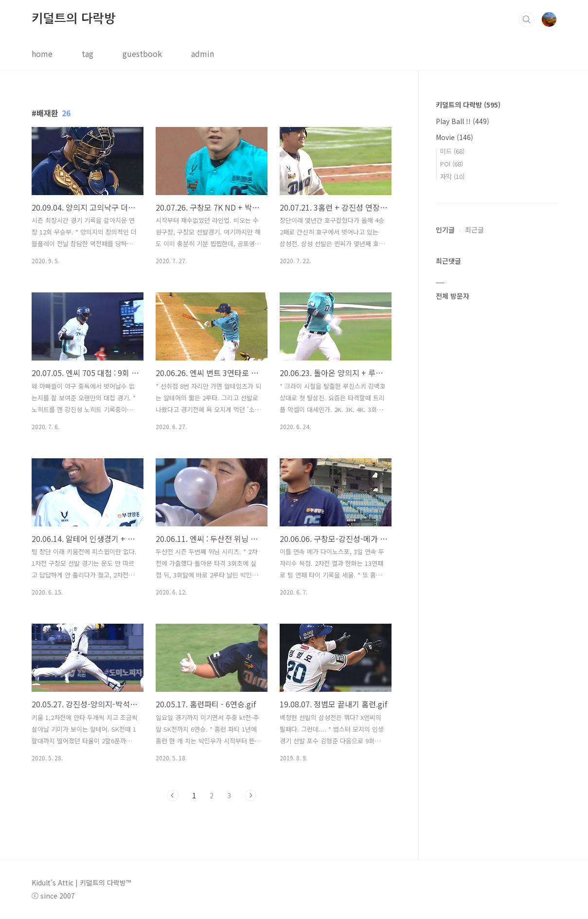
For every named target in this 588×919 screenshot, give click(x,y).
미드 (452, 151)
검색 (527, 19)
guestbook (142, 54)
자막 (452, 176)
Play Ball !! (463, 121)
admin (203, 54)
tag (88, 54)
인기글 (445, 230)
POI (452, 164)
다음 (250, 795)
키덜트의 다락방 (74, 19)
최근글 (474, 230)
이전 (173, 795)
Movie (454, 137)
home (42, 54)
